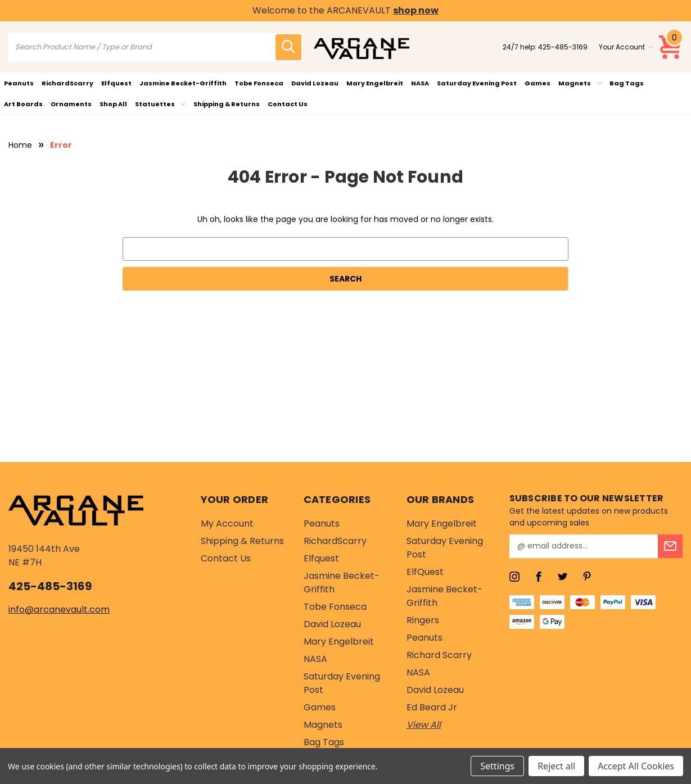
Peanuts (19, 83)
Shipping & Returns (227, 104)
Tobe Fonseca (259, 83)
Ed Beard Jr (432, 707)
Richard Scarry (439, 655)
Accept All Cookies (636, 766)
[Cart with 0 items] (671, 47)
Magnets (580, 83)
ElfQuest (425, 572)
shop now (416, 10)
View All (424, 725)
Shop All (113, 104)
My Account (227, 524)
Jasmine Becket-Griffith (183, 83)
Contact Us (288, 104)
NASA (420, 83)
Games (538, 83)
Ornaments (71, 104)
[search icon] (288, 47)
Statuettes (160, 104)
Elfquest (116, 83)
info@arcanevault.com (59, 609)
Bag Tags (627, 83)
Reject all (556, 766)
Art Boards (23, 104)
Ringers (423, 620)
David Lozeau (315, 83)
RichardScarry (67, 83)
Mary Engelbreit (375, 83)
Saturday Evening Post (477, 83)
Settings (497, 766)
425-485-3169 (563, 47)
